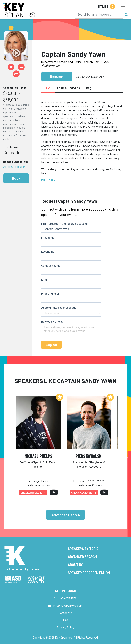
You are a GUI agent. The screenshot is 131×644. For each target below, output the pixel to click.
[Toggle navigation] (123, 6)
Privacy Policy (65, 627)
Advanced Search (66, 515)
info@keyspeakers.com (68, 605)
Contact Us (65, 613)
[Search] (99, 14)
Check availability (33, 493)
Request (57, 77)
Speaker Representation (89, 573)
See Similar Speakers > (90, 76)
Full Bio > (48, 180)
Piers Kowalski (89, 456)
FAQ (65, 620)
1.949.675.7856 (68, 598)
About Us (75, 565)
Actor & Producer (14, 167)
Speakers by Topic (83, 549)
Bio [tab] (48, 88)
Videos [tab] (75, 88)
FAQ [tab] (89, 88)
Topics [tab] (62, 88)
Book (16, 178)
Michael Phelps (38, 456)
